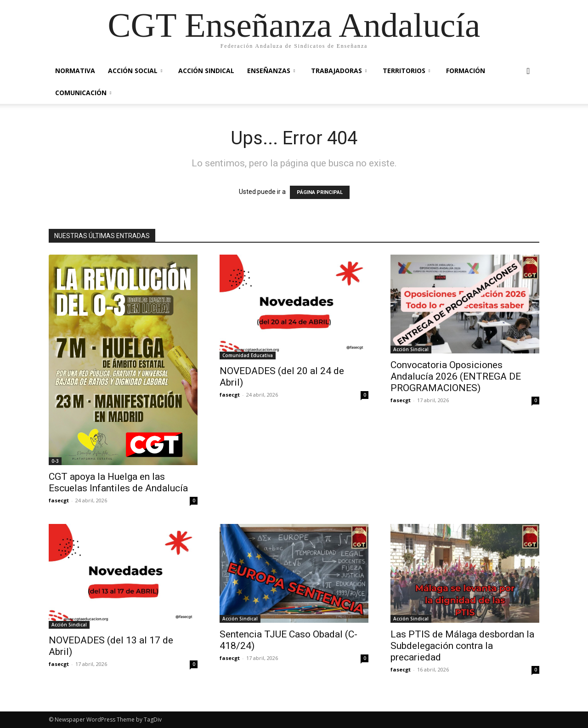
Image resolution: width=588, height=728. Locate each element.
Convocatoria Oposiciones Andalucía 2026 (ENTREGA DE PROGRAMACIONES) (456, 376)
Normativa (75, 71)
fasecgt (59, 500)
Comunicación (83, 93)
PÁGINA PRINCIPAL (320, 192)
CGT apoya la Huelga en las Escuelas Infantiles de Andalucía (118, 482)
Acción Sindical (206, 71)
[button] (528, 71)
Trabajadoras (339, 71)
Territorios (406, 71)
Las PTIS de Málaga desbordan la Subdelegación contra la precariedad (462, 646)
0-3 (55, 461)
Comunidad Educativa (248, 355)
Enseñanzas (271, 71)
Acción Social (135, 71)
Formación (466, 71)
